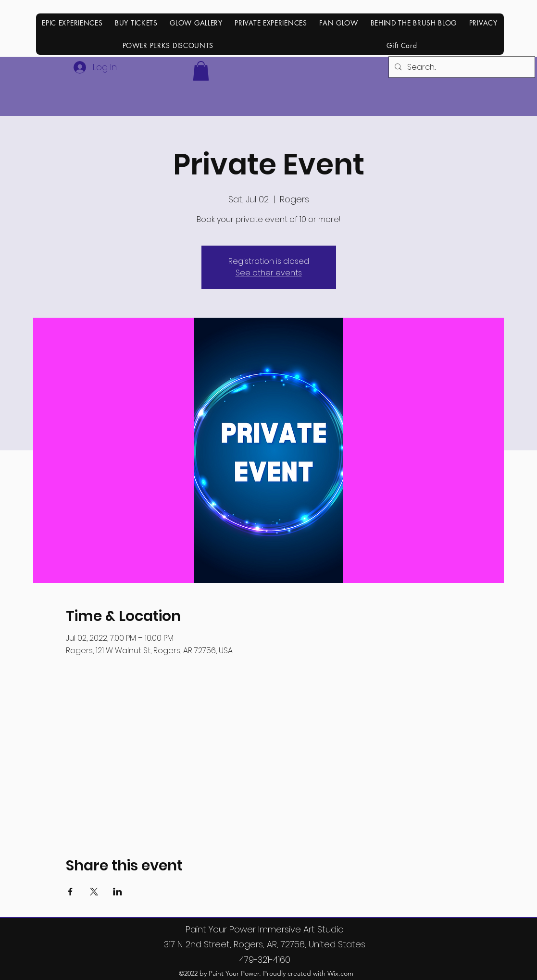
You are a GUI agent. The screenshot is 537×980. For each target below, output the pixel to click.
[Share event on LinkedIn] (118, 892)
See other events (269, 273)
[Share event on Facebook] (70, 892)
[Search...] (461, 67)
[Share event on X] (94, 892)
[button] (201, 71)
